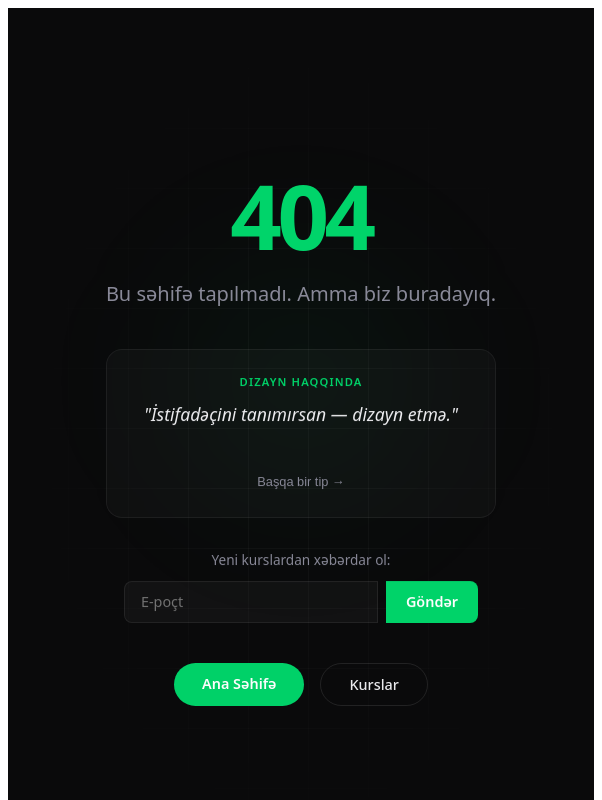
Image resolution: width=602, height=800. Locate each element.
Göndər (432, 601)
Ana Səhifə (239, 683)
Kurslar (373, 684)
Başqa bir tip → (301, 481)
